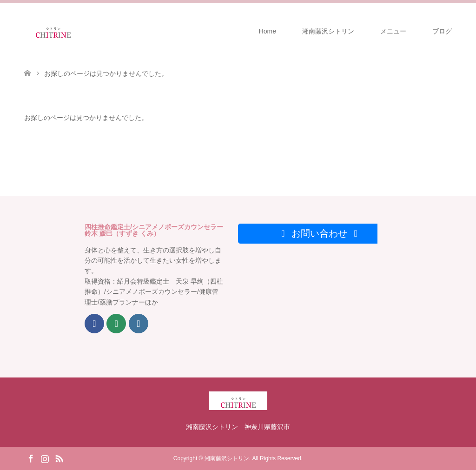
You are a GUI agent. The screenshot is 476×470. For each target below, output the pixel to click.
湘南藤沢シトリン (328, 31)
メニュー (393, 31)
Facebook (31, 458)
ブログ (442, 31)
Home (268, 31)
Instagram (45, 458)
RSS (59, 458)
